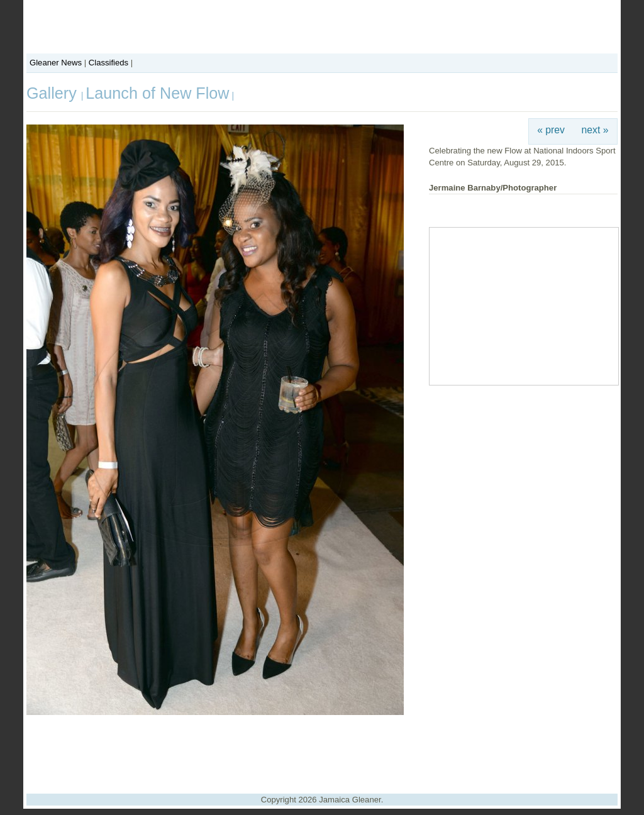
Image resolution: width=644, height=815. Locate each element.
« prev (551, 130)
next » (595, 130)
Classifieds (108, 63)
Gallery (54, 93)
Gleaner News (56, 63)
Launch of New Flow (157, 93)
